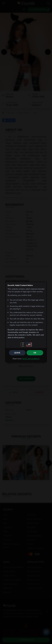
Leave (17, 353)
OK (35, 353)
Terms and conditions (31, 359)
